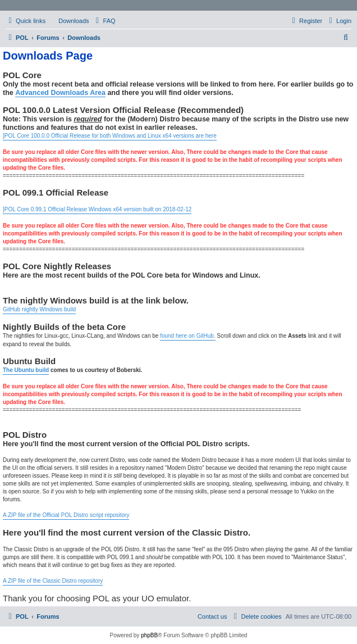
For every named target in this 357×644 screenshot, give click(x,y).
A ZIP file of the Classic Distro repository (53, 581)
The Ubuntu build (26, 370)
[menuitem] (68, 21)
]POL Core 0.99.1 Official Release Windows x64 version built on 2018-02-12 (97, 209)
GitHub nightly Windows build (39, 309)
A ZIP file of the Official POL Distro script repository (66, 515)
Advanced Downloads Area (60, 93)
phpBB (149, 635)
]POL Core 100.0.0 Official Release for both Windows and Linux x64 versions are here (110, 136)
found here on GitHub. (187, 336)
